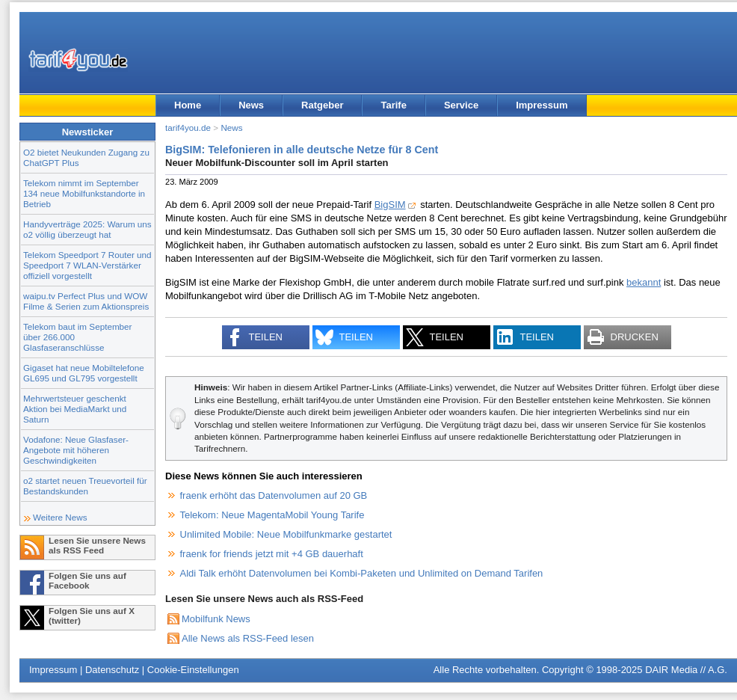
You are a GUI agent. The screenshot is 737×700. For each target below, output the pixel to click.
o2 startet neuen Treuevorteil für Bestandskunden (85, 486)
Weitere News (60, 517)
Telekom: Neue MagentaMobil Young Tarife (272, 515)
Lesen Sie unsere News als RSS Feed (97, 545)
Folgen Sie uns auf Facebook (87, 580)
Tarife (393, 105)
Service (461, 105)
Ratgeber (322, 105)
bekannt (644, 282)
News (251, 105)
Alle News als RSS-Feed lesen (248, 638)
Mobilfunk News (216, 619)
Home (188, 105)
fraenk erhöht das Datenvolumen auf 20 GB (274, 495)
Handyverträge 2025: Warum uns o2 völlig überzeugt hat (87, 229)
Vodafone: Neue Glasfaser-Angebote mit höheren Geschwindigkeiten (76, 450)
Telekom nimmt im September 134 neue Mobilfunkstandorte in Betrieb (84, 193)
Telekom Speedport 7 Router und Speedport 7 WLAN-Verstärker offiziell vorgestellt (87, 265)
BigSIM (390, 205)
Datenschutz (112, 670)
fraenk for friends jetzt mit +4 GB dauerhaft (272, 554)
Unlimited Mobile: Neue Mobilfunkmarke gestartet (286, 534)
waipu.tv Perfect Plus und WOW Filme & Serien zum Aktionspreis (86, 301)
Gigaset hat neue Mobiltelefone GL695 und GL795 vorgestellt (84, 373)
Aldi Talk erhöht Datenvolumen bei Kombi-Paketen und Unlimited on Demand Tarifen (362, 573)
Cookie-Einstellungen (193, 670)
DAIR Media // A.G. (686, 670)
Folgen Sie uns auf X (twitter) (92, 615)
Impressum (542, 105)
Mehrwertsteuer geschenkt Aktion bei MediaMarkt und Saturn (75, 409)
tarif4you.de (188, 128)
